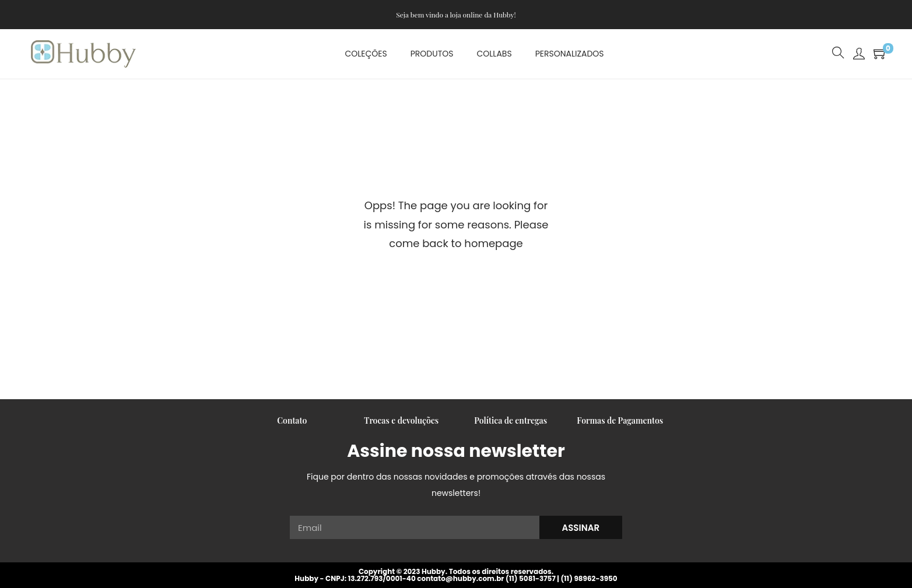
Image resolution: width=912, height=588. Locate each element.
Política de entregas (511, 420)
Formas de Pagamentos (620, 420)
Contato (292, 420)
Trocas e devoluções (401, 420)
